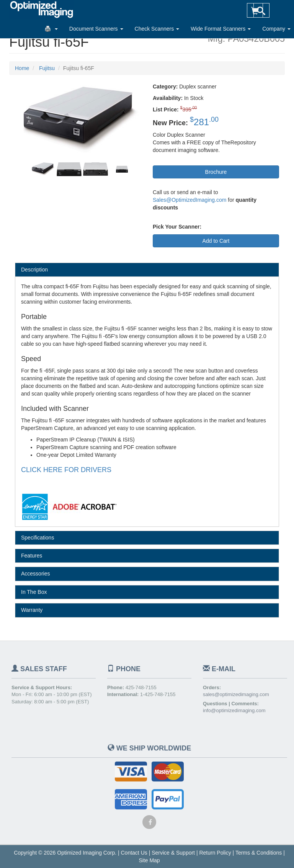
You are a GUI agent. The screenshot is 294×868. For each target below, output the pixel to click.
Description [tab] (34, 270)
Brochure (216, 172)
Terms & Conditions (259, 853)
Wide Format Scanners (221, 29)
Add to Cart (216, 241)
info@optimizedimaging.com (234, 710)
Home (22, 68)
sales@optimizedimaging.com (236, 694)
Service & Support (173, 853)
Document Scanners (96, 29)
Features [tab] (32, 556)
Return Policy (215, 853)
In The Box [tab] (34, 592)
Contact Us (134, 853)
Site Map (149, 860)
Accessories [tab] (35, 574)
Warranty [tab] (32, 610)
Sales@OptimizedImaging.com (189, 200)
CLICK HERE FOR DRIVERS (66, 470)
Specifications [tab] (38, 538)
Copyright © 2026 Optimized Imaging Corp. (65, 853)
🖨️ (51, 29)
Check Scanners (157, 29)
